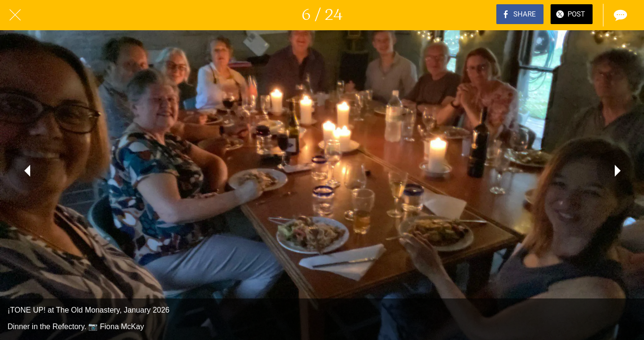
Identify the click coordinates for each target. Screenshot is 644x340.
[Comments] (619, 15)
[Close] (15, 15)
